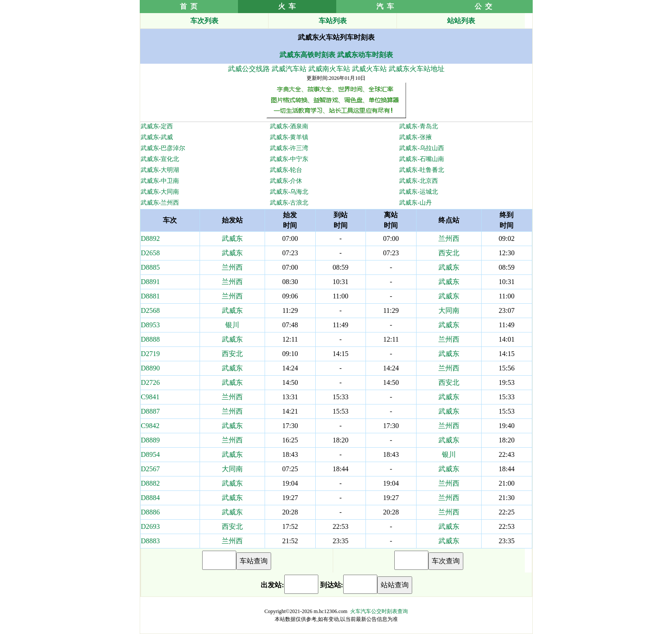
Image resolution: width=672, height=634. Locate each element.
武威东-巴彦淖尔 (163, 148)
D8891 (151, 282)
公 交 (483, 6)
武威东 (232, 238)
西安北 (449, 253)
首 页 (189, 6)
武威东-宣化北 (160, 159)
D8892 (151, 238)
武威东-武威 (157, 137)
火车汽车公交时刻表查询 (379, 611)
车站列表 (333, 21)
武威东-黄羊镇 (289, 137)
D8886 (151, 512)
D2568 (151, 310)
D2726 (151, 382)
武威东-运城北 (419, 192)
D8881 (151, 296)
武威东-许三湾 (289, 148)
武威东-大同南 (160, 192)
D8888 (151, 339)
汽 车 (385, 6)
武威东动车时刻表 (365, 55)
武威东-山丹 (415, 203)
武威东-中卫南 (160, 181)
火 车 (287, 6)
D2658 (151, 253)
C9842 (150, 426)
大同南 (449, 310)
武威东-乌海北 (289, 192)
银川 (232, 325)
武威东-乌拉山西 (422, 148)
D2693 (151, 526)
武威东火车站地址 (417, 69)
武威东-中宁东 (289, 159)
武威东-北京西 (419, 181)
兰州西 (449, 238)
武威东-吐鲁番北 (422, 170)
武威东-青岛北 (419, 126)
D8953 (151, 325)
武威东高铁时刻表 (307, 55)
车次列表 (204, 21)
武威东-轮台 (286, 170)
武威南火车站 (329, 69)
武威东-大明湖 (160, 170)
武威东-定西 (157, 126)
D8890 (151, 368)
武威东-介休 (286, 181)
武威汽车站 (289, 69)
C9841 (150, 397)
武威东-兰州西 (160, 203)
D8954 (151, 454)
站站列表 (461, 21)
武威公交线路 (249, 69)
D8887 (151, 411)
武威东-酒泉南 (289, 126)
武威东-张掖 (415, 137)
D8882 (151, 483)
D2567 (151, 469)
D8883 (151, 541)
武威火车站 (369, 69)
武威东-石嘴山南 (422, 159)
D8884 (151, 498)
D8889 (151, 440)
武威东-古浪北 (289, 203)
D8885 (151, 267)
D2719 (151, 354)
